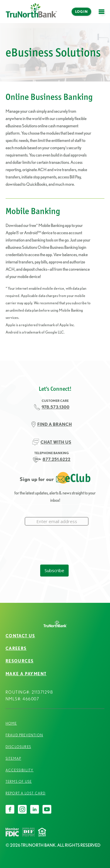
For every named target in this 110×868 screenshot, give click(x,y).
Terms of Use (19, 781)
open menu (103, 15)
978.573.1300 (56, 407)
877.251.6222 (56, 459)
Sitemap (13, 758)
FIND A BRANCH (55, 424)
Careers (16, 648)
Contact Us (20, 636)
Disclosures (18, 747)
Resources (20, 661)
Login (81, 12)
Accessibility (20, 770)
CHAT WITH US (56, 442)
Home (11, 723)
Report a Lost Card (26, 793)
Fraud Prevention (24, 735)
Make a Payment (26, 674)
